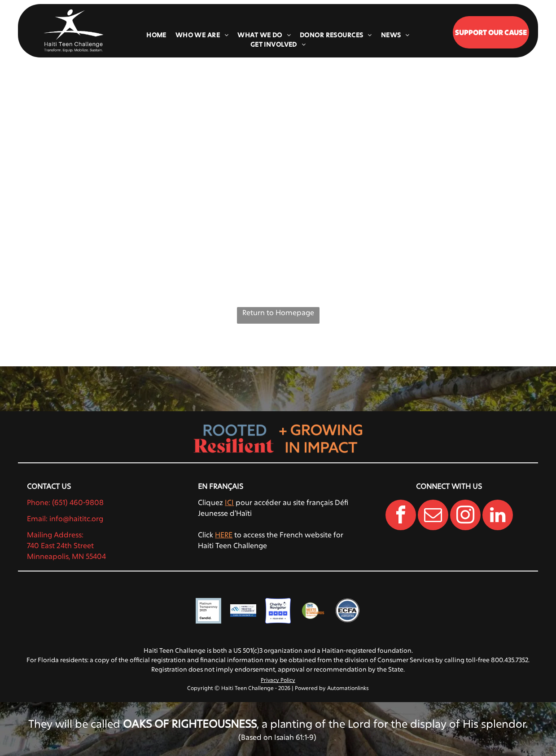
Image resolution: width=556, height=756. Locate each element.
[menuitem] (156, 35)
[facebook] (401, 516)
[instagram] (465, 516)
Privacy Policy (278, 680)
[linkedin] (498, 516)
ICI (229, 502)
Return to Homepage (278, 312)
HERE (224, 534)
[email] (433, 516)
